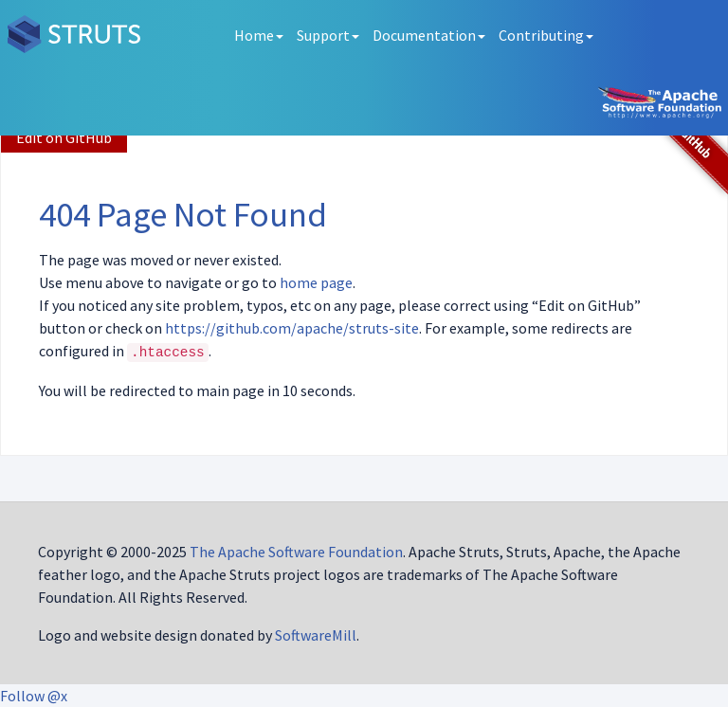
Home (259, 35)
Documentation (429, 35)
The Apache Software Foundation (296, 552)
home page (316, 282)
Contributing (546, 35)
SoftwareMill (316, 635)
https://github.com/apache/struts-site (292, 328)
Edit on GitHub (64, 137)
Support (328, 35)
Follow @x (34, 696)
